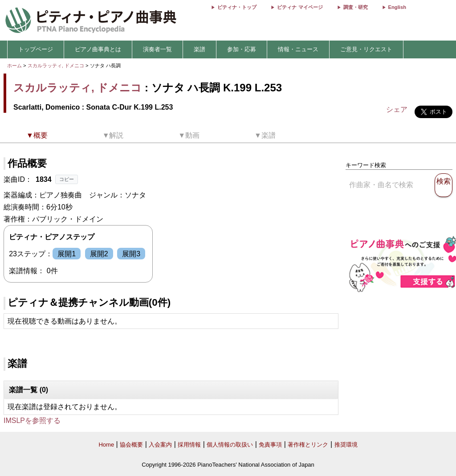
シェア (397, 109)
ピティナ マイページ (300, 7)
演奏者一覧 (157, 49)
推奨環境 (346, 445)
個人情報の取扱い (230, 445)
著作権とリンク (308, 445)
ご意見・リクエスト (366, 49)
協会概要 (131, 445)
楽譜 (199, 49)
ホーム (14, 66)
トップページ (36, 49)
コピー (67, 179)
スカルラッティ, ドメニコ (56, 66)
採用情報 (189, 445)
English (397, 7)
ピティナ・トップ (237, 7)
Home (106, 445)
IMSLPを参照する (32, 421)
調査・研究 (356, 7)
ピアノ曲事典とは (98, 49)
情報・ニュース (298, 49)
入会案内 (160, 445)
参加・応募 (242, 49)
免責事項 (270, 445)
